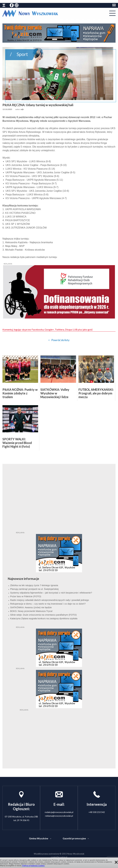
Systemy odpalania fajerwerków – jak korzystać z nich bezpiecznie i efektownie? (51, 593)
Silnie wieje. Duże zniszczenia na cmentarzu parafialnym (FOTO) (43, 615)
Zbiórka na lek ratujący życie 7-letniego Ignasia (34, 585)
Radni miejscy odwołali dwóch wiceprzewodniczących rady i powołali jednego (50, 600)
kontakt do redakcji (114, 5)
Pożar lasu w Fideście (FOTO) (26, 596)
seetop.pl (63, 857)
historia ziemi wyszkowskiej (4, 5)
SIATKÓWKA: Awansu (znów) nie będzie (31, 607)
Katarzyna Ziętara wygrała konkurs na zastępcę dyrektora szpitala (44, 618)
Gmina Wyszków (39, 838)
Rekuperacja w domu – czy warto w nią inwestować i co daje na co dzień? (48, 604)
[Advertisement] (59, 730)
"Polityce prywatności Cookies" (33, 866)
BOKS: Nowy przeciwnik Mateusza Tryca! (31, 611)
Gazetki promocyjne (74, 838)
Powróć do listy (60, 340)
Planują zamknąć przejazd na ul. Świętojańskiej (34, 589)
